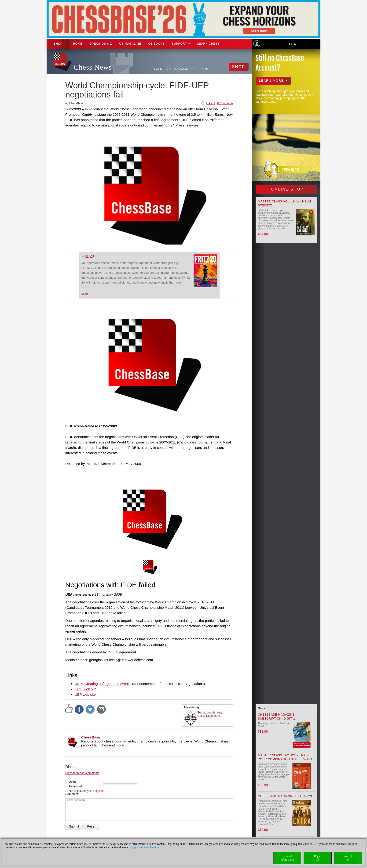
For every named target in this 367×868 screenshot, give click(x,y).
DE (192, 69)
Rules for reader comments (82, 773)
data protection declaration (144, 847)
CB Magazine (130, 44)
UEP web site (85, 694)
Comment (72, 794)
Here (316, 844)
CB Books (156, 44)
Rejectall (318, 858)
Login (292, 44)
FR (206, 69)
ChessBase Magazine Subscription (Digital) (277, 717)
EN (197, 69)
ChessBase (91, 737)
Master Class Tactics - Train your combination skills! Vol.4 (285, 757)
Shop (58, 44)
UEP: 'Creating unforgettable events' (103, 684)
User (72, 782)
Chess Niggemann (209, 716)
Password (75, 786)
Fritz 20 (88, 256)
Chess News (93, 67)
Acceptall (348, 858)
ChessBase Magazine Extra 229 (285, 796)
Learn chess (209, 44)
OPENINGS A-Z (101, 44)
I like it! (211, 103)
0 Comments (225, 103)
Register (99, 791)
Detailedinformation (287, 858)
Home (78, 44)
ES (201, 69)
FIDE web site (86, 689)
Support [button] (181, 44)
